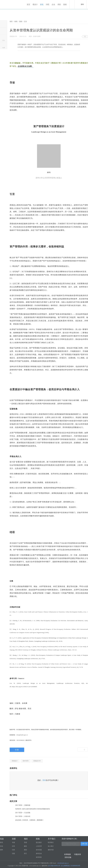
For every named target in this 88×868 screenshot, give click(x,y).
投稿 (65, 4)
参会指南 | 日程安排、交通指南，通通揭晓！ (30, 820)
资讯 (1, 842)
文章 (13, 846)
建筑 (25, 846)
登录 (44, 780)
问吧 (48, 4)
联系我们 (51, 842)
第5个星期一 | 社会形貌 (23, 813)
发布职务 (39, 857)
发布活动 (39, 854)
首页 (29, 4)
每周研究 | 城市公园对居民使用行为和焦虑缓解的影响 (33, 809)
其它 (25, 854)
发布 (82, 4)
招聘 (1, 850)
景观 (25, 842)
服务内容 (51, 850)
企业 (54, 4)
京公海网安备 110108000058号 (71, 866)
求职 (60, 4)
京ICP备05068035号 (54, 866)
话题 (13, 854)
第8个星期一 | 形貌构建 (23, 805)
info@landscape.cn (63, 863)
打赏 (17, 750)
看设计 (35, 4)
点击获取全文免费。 (26, 66)
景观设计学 (37, 761)
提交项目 (39, 842)
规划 (25, 850)
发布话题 (39, 850)
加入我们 (51, 846)
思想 (21, 22)
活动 (1, 846)
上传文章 (39, 846)
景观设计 (15, 761)
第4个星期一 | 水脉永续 (23, 816)
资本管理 (26, 761)
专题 (13, 842)
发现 (42, 4)
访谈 (13, 850)
